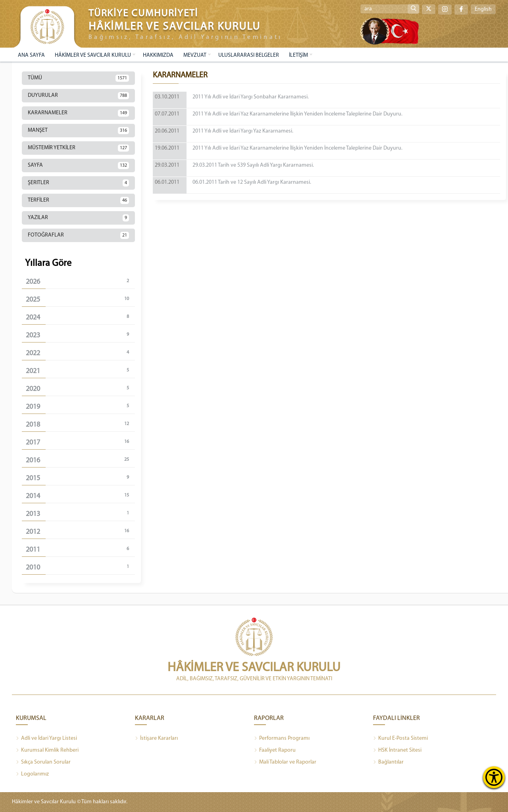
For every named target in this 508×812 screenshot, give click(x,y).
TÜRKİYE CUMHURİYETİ (143, 14)
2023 (80, 335)
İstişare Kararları (156, 739)
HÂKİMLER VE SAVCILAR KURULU (93, 55)
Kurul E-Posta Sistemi (400, 739)
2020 (80, 389)
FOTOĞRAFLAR (78, 235)
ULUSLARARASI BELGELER (249, 55)
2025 (80, 299)
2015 (80, 478)
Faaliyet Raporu (275, 750)
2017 (80, 442)
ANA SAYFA (31, 55)
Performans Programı (282, 739)
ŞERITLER (78, 183)
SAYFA (78, 165)
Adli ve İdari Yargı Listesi (46, 739)
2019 (80, 407)
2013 (80, 514)
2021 (80, 371)
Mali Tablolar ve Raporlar (285, 762)
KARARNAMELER (78, 113)
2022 (80, 353)
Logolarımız (32, 774)
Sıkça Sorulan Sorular (43, 762)
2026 (80, 282)
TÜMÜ (78, 78)
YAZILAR (78, 218)
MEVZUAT (195, 55)
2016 (80, 460)
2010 (80, 567)
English (483, 9)
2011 (80, 549)
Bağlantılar (388, 762)
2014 (80, 496)
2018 (80, 424)
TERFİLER (78, 200)
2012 (80, 532)
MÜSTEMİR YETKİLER (78, 148)
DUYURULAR (78, 96)
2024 (80, 317)
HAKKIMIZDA (158, 55)
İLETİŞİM (298, 55)
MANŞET (78, 131)
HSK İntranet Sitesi (397, 750)
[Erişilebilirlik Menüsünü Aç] (494, 777)
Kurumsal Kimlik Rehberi (47, 750)
